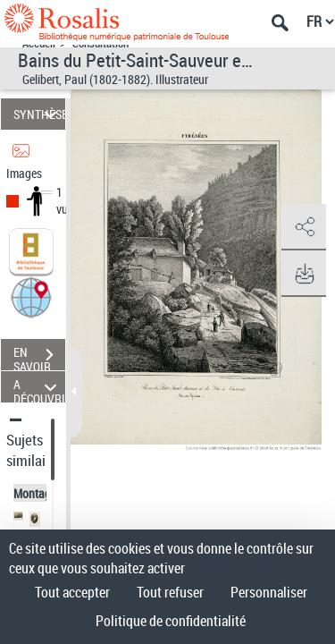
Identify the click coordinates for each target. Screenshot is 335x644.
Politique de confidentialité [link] (171, 621)
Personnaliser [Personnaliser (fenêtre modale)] (269, 592)
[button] (31, 297)
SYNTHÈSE (39, 114)
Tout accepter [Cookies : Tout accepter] (72, 592)
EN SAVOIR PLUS (39, 357)
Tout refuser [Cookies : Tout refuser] (170, 592)
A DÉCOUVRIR (39, 387)
